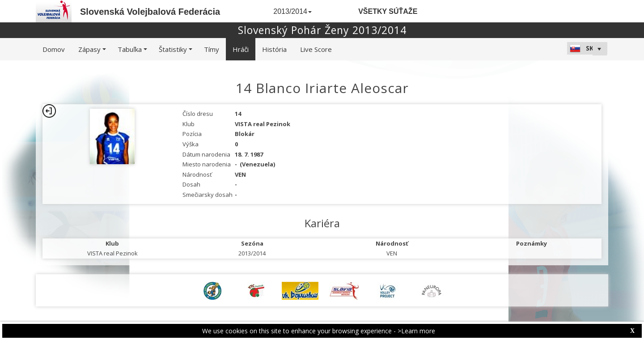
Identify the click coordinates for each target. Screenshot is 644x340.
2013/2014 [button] (292, 11)
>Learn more (416, 331)
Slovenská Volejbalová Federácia (150, 12)
